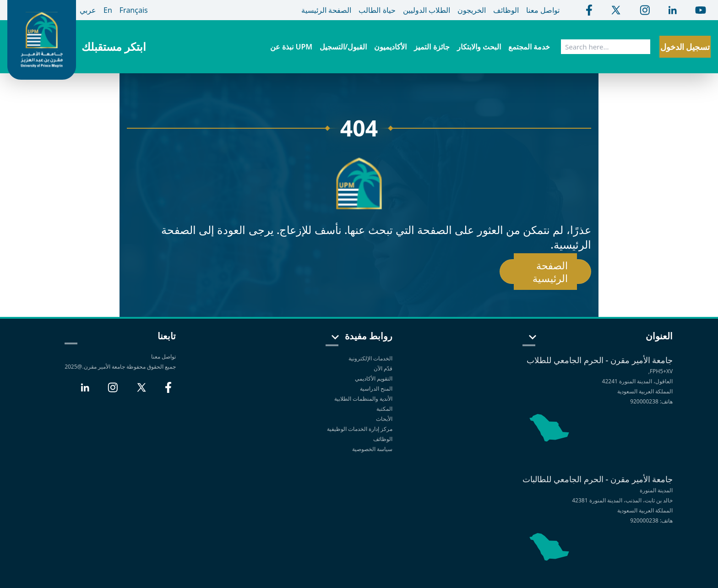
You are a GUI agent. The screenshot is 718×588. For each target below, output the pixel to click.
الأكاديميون (390, 47)
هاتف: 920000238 (651, 401)
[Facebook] (168, 391)
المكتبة (384, 409)
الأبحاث (384, 419)
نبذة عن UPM (291, 47)
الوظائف (383, 439)
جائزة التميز (432, 47)
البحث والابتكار (479, 47)
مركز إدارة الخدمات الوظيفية (360, 429)
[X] (141, 391)
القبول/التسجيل (343, 47)
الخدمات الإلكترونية (370, 358)
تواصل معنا (163, 357)
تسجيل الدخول (685, 47)
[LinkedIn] (85, 391)
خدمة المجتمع (529, 47)
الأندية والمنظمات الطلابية (363, 399)
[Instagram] (113, 391)
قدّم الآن (383, 368)
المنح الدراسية (376, 389)
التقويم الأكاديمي (374, 378)
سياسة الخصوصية (372, 449)
